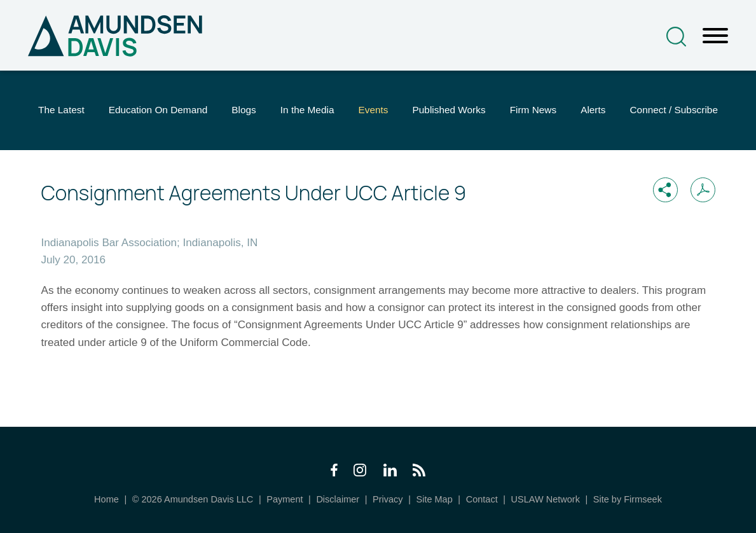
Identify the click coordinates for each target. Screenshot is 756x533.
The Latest (61, 110)
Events (373, 110)
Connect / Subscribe (673, 110)
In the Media (307, 110)
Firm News (533, 110)
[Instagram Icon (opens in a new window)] (361, 473)
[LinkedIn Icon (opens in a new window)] (390, 473)
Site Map (434, 499)
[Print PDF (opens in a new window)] (703, 190)
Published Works (449, 110)
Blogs (244, 110)
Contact (482, 499)
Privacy (388, 499)
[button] (665, 190)
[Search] (676, 37)
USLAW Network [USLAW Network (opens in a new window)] (546, 499)
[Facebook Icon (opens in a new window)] (334, 473)
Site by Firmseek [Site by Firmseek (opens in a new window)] (628, 499)
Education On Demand (158, 110)
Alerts (593, 110)
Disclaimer (338, 499)
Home (107, 499)
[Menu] (715, 36)
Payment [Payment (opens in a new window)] (285, 499)
